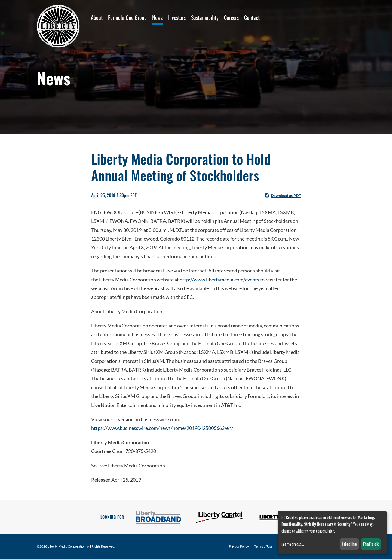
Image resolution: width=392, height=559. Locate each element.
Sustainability (205, 17)
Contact (252, 17)
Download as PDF (283, 195)
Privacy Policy (239, 546)
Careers (231, 17)
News (157, 17)
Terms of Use (263, 546)
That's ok (371, 544)
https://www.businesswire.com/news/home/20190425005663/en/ (162, 428)
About (97, 17)
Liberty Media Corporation (67, 546)
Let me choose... (293, 544)
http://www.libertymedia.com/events (219, 279)
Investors (177, 17)
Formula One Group (127, 17)
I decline (349, 544)
